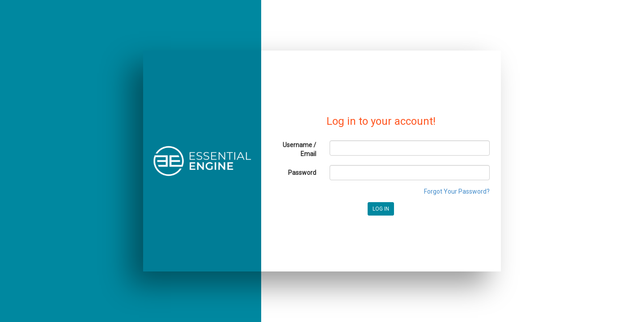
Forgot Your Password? (457, 191)
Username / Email (299, 149)
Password (302, 173)
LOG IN (381, 209)
